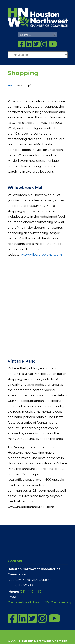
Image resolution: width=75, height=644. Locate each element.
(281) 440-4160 (31, 592)
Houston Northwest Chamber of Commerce (38, 16)
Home (12, 85)
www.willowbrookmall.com (41, 254)
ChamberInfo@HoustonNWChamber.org (39, 602)
